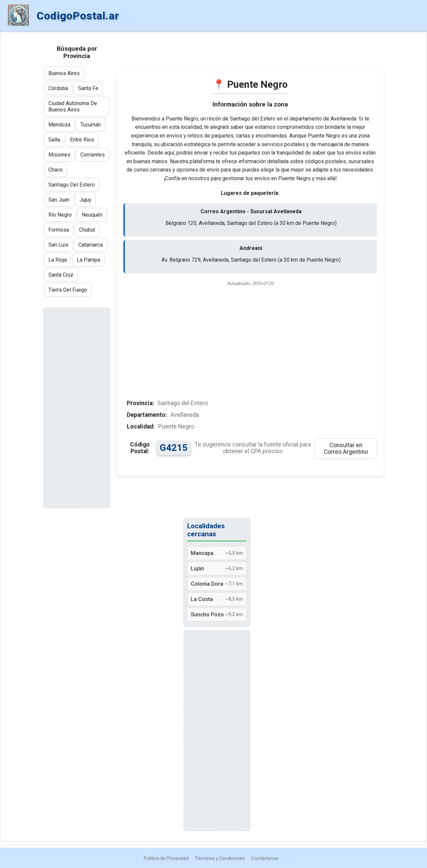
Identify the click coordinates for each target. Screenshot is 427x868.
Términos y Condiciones (220, 858)
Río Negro (60, 215)
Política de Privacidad (166, 858)
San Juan (59, 200)
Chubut (87, 230)
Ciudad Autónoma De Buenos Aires (73, 106)
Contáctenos (265, 858)
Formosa (59, 230)
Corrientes (93, 155)
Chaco (56, 170)
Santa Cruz (61, 275)
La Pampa (88, 260)
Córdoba (58, 88)
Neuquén (92, 215)
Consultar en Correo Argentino (346, 449)
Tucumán (91, 125)
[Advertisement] (250, 55)
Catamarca (91, 245)
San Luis (58, 245)
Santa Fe (88, 88)
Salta (54, 140)
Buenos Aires (64, 73)
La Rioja (58, 260)
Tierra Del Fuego (68, 290)
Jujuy (85, 200)
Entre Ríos (82, 140)
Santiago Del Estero (72, 185)
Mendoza (59, 125)
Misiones (59, 155)
